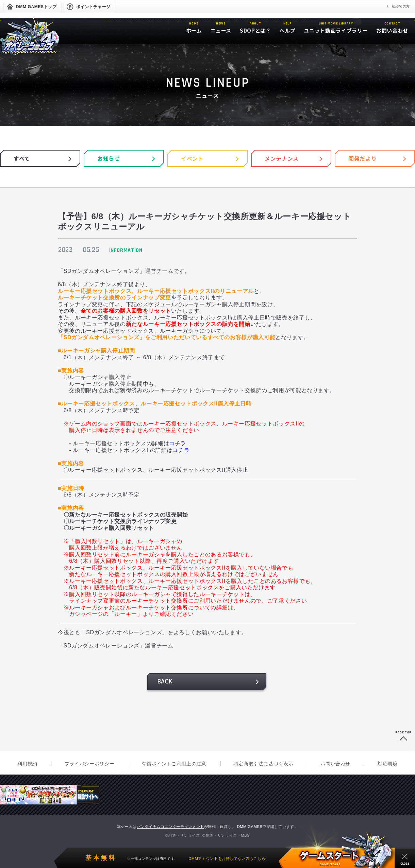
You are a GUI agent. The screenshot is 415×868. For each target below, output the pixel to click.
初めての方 (401, 6)
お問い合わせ (335, 764)
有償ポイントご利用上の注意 (174, 764)
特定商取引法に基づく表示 (264, 764)
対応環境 (388, 764)
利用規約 (27, 764)
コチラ (178, 443)
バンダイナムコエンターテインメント (170, 827)
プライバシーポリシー (89, 764)
